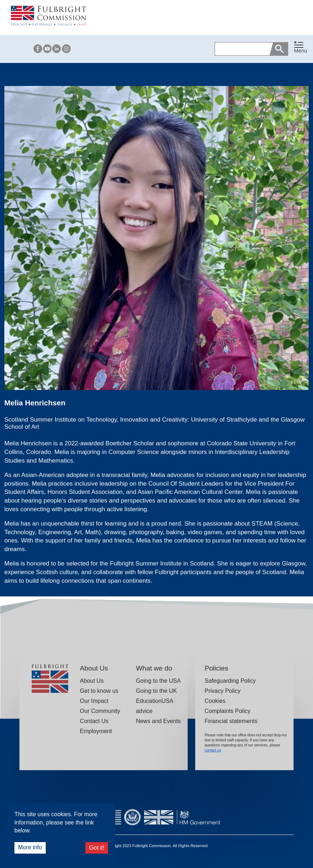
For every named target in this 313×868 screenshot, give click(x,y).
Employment (96, 731)
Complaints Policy (227, 711)
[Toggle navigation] (301, 47)
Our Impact (94, 701)
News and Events (158, 721)
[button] (301, 49)
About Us (92, 681)
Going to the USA (158, 681)
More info (30, 847)
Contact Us (94, 721)
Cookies (215, 701)
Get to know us (99, 691)
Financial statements (231, 721)
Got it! (97, 848)
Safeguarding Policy (230, 681)
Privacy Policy (223, 691)
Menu (301, 51)
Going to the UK (156, 691)
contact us (213, 750)
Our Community (100, 711)
